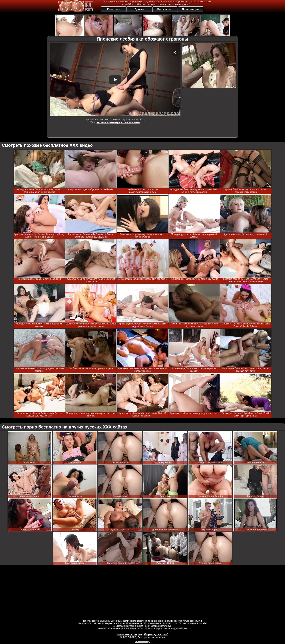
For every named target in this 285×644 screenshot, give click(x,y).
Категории (114, 9)
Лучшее (139, 9)
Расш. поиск (165, 9)
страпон (126, 122)
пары (117, 122)
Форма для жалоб (156, 634)
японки (136, 122)
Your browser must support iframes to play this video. (115, 80)
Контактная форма (129, 634)
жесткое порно (105, 122)
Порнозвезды (191, 9)
